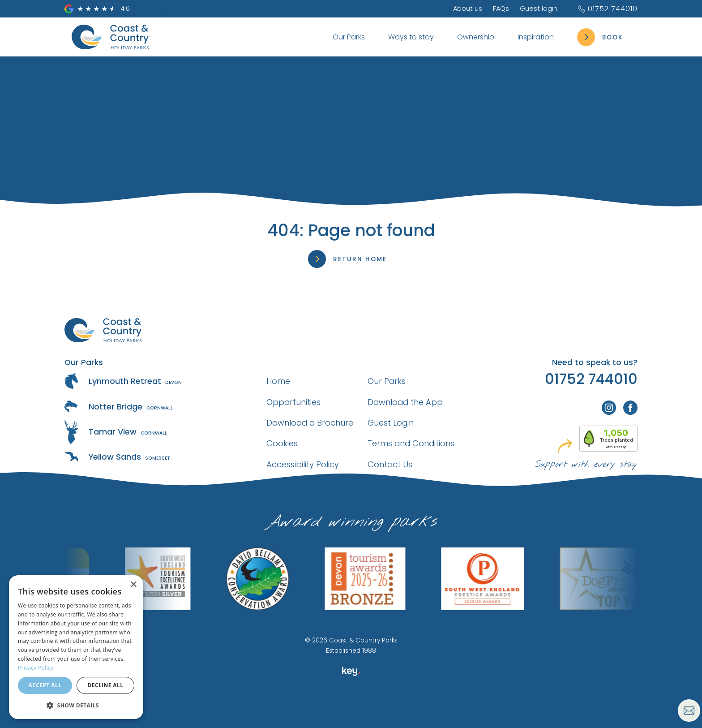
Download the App (405, 402)
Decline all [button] (106, 685)
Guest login (539, 9)
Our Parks (387, 381)
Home (278, 381)
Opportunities (293, 402)
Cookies (282, 443)
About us (468, 9)
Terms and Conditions (411, 443)
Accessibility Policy (303, 464)
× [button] (133, 585)
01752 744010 (607, 9)
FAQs (501, 9)
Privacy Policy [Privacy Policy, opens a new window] (36, 668)
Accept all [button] (45, 685)
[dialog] (76, 647)
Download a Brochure (310, 423)
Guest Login (391, 423)
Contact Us (390, 464)
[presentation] (351, 707)
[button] (76, 705)
